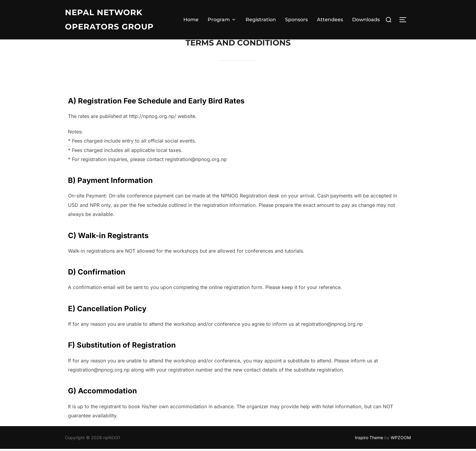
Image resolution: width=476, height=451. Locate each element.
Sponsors (296, 20)
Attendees (330, 20)
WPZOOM (401, 439)
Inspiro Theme (369, 439)
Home (191, 20)
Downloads (366, 20)
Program (222, 20)
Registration (261, 20)
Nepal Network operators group (109, 20)
